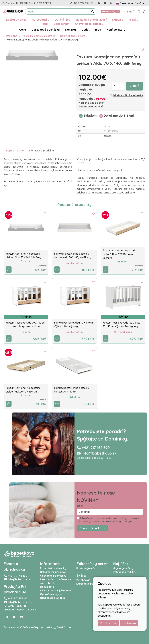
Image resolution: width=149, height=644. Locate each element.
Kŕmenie (118, 20)
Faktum (108, 126)
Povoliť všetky (108, 623)
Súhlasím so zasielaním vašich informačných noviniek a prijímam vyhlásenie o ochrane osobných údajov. (109, 520)
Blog (98, 30)
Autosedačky (41, 20)
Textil (45, 24)
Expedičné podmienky (53, 568)
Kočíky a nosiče (16, 20)
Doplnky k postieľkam (73, 36)
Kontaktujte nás (86, 568)
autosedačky (48, 627)
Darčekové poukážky (46, 30)
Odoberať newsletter (92, 528)
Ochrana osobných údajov (56, 590)
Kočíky (35, 627)
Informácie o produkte (41, 151)
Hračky (133, 20)
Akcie (22, 30)
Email (80, 506)
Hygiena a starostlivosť (91, 20)
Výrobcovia (83, 580)
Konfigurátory (116, 30)
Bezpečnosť (62, 24)
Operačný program (52, 594)
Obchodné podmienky (53, 576)
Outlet (85, 30)
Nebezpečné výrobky (53, 598)
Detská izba (63, 20)
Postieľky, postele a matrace (39, 36)
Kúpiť (134, 86)
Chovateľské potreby (89, 24)
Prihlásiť (129, 12)
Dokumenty (47, 587)
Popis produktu (15, 151)
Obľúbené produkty (124, 572)
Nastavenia (129, 623)
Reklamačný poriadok (53, 572)
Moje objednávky (123, 568)
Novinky (71, 30)
